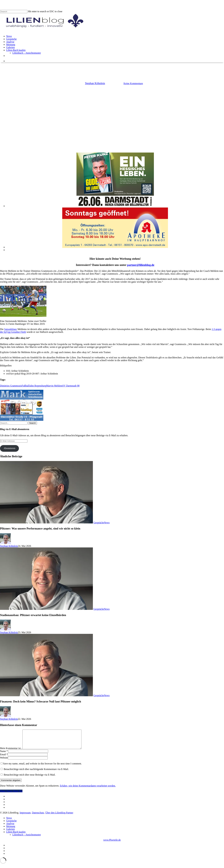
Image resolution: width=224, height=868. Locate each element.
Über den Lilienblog (55, 816)
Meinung (11, 830)
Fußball (25, 386)
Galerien (10, 833)
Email (4, 758)
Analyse (10, 827)
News (112, 68)
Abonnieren (9, 448)
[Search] (14, 12)
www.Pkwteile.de (112, 844)
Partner (70, 816)
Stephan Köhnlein (95, 83)
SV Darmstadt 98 (71, 386)
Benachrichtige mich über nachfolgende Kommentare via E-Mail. (36, 773)
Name (4, 755)
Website (4, 761)
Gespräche (99, 523)
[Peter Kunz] (115, 206)
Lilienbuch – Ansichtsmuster (27, 838)
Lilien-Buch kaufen (16, 836)
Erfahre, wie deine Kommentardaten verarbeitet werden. (88, 789)
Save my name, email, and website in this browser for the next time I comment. (42, 767)
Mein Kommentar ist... (11, 752)
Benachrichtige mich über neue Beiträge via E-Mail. (30, 778)
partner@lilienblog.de (141, 265)
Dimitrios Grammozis (11, 386)
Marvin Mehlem (54, 386)
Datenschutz (38, 816)
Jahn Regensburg (38, 386)
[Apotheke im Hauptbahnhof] (115, 247)
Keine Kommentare (133, 83)
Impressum (25, 816)
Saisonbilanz (11, 329)
